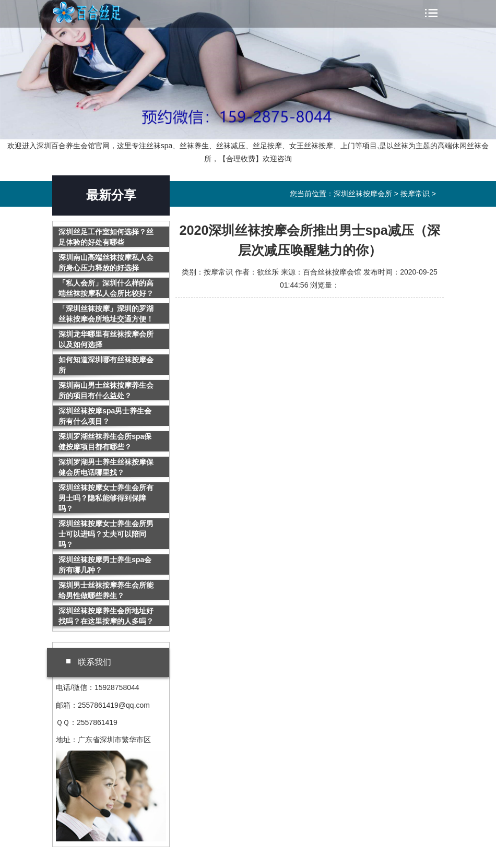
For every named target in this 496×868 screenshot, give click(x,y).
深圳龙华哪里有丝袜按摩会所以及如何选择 (106, 339)
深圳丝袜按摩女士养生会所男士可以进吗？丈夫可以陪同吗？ (106, 534)
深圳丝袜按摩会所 (99, 13)
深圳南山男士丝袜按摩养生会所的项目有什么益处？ (106, 390)
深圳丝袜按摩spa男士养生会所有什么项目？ (105, 416)
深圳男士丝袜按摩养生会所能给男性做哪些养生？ (106, 590)
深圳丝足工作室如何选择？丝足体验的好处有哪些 (106, 237)
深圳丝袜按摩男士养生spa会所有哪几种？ (105, 565)
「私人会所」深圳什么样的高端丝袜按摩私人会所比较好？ (106, 288)
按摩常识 (415, 194)
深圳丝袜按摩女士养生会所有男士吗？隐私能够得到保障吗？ (106, 498)
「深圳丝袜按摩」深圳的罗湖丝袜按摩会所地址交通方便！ (106, 314)
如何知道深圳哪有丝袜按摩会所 (106, 365)
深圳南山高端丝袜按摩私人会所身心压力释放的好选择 (106, 263)
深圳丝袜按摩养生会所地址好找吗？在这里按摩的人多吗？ (106, 616)
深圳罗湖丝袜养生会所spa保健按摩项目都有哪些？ (105, 442)
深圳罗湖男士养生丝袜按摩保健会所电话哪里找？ (106, 467)
